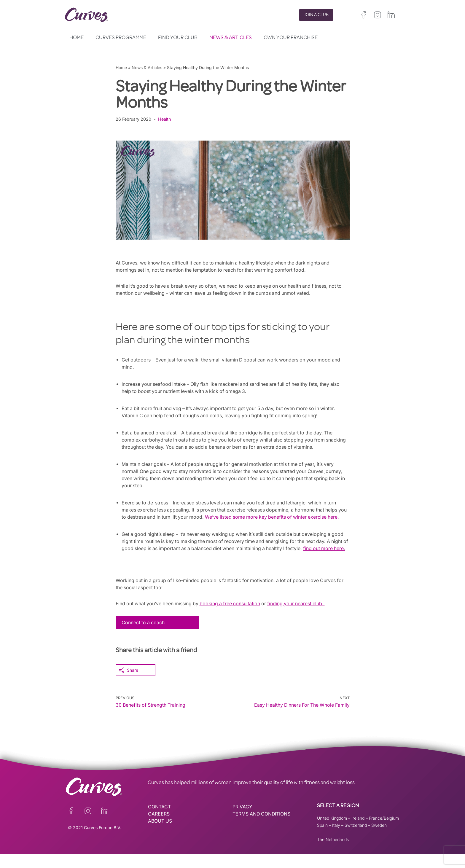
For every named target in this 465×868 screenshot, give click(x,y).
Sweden (379, 839)
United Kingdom (332, 832)
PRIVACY (242, 821)
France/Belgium (384, 832)
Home (77, 38)
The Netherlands (333, 853)
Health (165, 119)
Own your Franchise (291, 38)
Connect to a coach (144, 637)
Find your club (178, 38)
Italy (336, 839)
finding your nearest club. (300, 618)
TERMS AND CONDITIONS (262, 828)
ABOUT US (160, 835)
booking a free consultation (232, 618)
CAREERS (159, 828)
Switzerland (356, 839)
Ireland (358, 832)
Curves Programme (121, 38)
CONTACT (159, 821)
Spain (322, 839)
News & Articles (231, 38)
